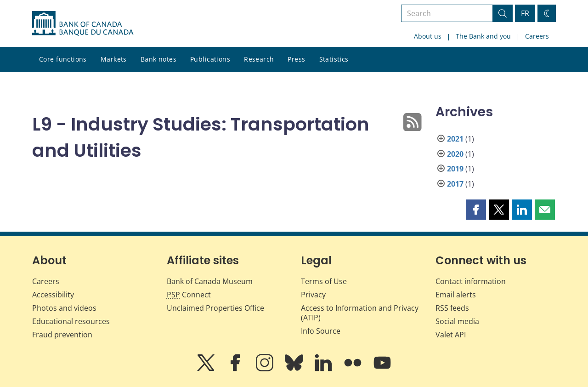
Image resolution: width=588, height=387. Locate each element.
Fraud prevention (62, 335)
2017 (455, 184)
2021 (455, 139)
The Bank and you (483, 36)
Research (259, 59)
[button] (476, 210)
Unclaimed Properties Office (215, 308)
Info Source (321, 331)
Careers (537, 36)
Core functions (63, 59)
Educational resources (71, 321)
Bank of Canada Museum (210, 281)
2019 (455, 169)
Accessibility (53, 295)
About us (428, 36)
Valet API (451, 335)
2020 (455, 154)
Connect (189, 295)
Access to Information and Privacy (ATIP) (360, 313)
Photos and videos (64, 308)
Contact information (471, 281)
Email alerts (456, 295)
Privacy (313, 295)
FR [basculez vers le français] (525, 13)
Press (296, 59)
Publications (210, 59)
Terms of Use (324, 281)
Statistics (334, 59)
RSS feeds (452, 308)
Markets (114, 59)
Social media (457, 321)
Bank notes (158, 59)
